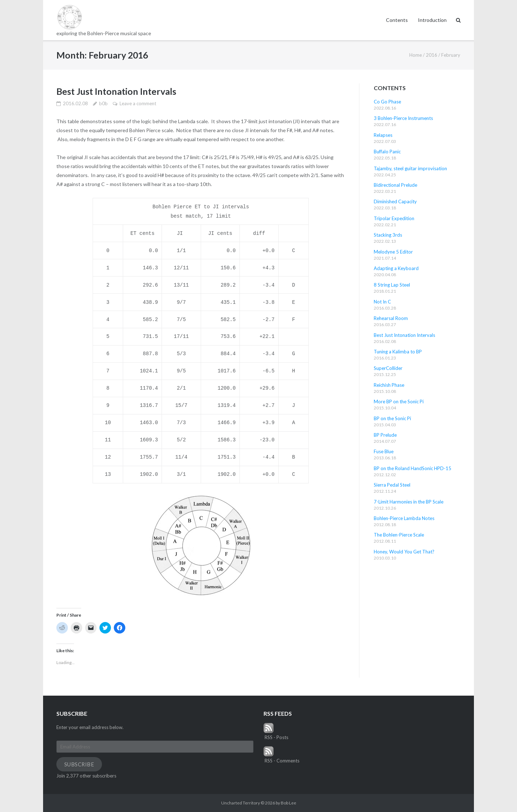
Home (416, 55)
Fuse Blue (384, 451)
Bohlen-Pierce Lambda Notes (404, 518)
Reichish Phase (389, 385)
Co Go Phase (387, 102)
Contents (397, 20)
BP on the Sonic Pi (392, 418)
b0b (103, 103)
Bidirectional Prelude (395, 185)
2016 (432, 55)
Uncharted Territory (241, 803)
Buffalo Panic (387, 152)
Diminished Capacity (395, 201)
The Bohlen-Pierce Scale (399, 535)
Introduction (432, 20)
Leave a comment (138, 103)
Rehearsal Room (391, 318)
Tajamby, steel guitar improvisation (410, 168)
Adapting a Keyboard (396, 268)
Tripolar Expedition (394, 218)
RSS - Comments (281, 755)
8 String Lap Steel (392, 285)
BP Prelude (385, 435)
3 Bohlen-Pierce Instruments (403, 118)
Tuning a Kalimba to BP (398, 352)
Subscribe (79, 764)
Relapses (383, 135)
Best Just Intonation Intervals (116, 91)
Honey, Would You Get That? (404, 552)
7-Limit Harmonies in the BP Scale (409, 502)
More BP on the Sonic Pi (399, 402)
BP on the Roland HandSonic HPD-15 (413, 468)
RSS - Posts (276, 732)
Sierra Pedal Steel (392, 485)
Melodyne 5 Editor (393, 252)
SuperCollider (388, 368)
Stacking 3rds (388, 235)
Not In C (382, 302)
